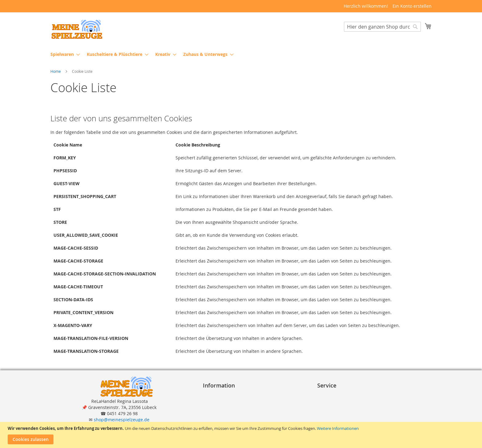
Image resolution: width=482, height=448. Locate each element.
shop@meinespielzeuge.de (122, 420)
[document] (242, 435)
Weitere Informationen (338, 428)
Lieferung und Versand (343, 407)
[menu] (241, 54)
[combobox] (382, 27)
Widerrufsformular (225, 419)
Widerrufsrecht (221, 413)
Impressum (217, 395)
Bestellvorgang (335, 395)
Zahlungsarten (335, 401)
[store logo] (77, 29)
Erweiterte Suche (337, 419)
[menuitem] (63, 54)
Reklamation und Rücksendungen (354, 413)
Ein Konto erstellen (412, 6)
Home (56, 72)
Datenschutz (218, 407)
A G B (211, 401)
